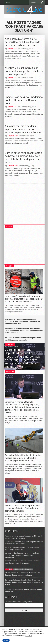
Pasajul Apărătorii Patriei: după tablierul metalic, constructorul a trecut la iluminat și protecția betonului (24, 458)
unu (6, 561)
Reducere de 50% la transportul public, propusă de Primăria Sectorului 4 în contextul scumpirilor (23, 508)
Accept (6, 640)
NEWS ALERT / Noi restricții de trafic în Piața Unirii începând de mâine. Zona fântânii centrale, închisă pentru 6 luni (24, 331)
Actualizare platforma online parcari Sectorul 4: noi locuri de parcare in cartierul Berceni (22, 42)
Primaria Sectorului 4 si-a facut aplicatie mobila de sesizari (24, 590)
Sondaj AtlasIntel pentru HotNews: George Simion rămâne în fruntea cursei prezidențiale (22, 555)
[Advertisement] (24, 205)
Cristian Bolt (13, 136)
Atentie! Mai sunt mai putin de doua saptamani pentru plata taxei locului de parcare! (24, 71)
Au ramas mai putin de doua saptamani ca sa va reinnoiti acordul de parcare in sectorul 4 (23, 129)
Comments (29, 569)
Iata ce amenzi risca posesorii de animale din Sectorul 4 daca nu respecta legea (23, 574)
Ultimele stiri (18, 569)
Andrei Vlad (12, 49)
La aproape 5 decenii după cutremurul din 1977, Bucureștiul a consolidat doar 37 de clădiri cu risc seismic (24, 299)
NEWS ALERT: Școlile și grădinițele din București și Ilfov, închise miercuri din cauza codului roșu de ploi (22, 321)
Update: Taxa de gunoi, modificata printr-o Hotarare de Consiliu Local (24, 100)
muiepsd (8, 553)
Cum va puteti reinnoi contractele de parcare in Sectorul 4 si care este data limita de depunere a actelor (24, 158)
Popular (9, 569)
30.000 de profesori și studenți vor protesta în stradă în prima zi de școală (23, 339)
